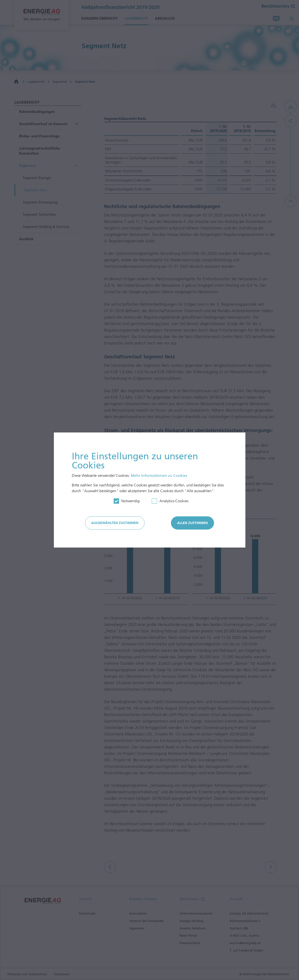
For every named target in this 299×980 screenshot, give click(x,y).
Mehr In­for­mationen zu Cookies (159, 475)
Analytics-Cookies (174, 501)
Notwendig (130, 501)
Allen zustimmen (192, 523)
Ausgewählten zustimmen (115, 523)
